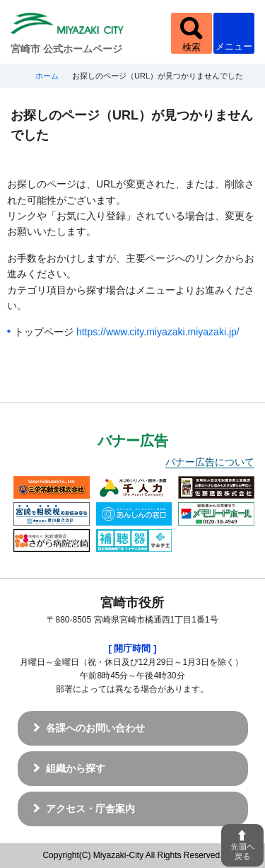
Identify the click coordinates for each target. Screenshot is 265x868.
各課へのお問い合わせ (95, 728)
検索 (192, 47)
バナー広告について (210, 462)
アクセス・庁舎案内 (90, 809)
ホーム (47, 76)
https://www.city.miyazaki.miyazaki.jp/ (158, 332)
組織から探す (76, 768)
